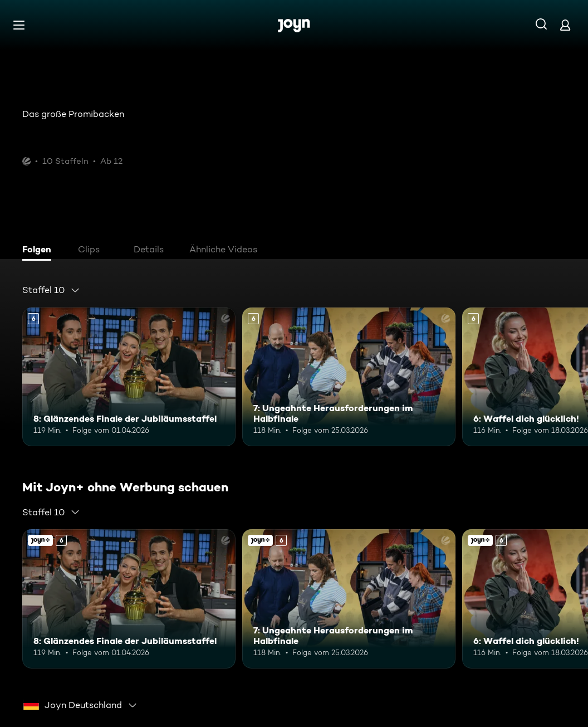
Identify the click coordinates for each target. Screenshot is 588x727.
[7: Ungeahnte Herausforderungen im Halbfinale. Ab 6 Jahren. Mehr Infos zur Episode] (349, 377)
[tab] (40, 251)
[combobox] (51, 290)
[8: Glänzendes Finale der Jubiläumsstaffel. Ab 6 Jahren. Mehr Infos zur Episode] (129, 377)
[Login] (565, 25)
